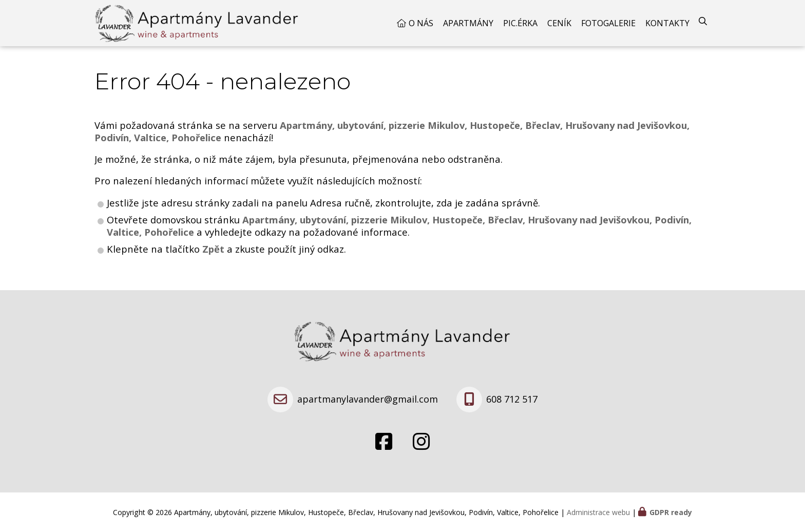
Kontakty (667, 23)
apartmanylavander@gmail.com (368, 399)
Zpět (213, 249)
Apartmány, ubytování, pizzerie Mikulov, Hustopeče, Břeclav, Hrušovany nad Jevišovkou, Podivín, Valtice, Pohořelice (399, 226)
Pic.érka (520, 23)
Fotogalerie (608, 23)
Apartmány (468, 23)
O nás (421, 23)
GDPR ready (671, 512)
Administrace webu (598, 512)
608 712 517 (512, 399)
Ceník (559, 23)
